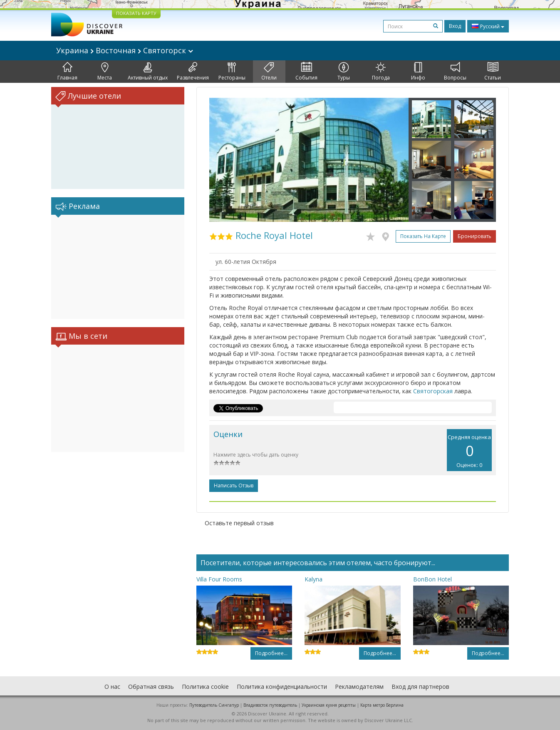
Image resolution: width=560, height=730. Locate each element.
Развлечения (193, 72)
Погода (381, 72)
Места (105, 72)
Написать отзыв (234, 485)
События (306, 72)
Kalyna (313, 579)
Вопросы (455, 72)
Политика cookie (205, 687)
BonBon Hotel (432, 579)
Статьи (493, 72)
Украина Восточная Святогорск (125, 50)
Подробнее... (271, 653)
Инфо (418, 72)
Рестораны (232, 72)
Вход (455, 26)
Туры (344, 72)
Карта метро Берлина (382, 705)
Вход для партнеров (420, 687)
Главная (67, 72)
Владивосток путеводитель (270, 705)
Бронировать (475, 236)
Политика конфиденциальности (282, 687)
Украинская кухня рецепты (329, 705)
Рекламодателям (359, 687)
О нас (112, 687)
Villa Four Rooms (219, 579)
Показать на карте (423, 236)
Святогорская (433, 391)
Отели (269, 72)
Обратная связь (151, 687)
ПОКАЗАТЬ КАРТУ (136, 13)
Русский (488, 26)
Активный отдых (148, 72)
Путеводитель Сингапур (214, 705)
